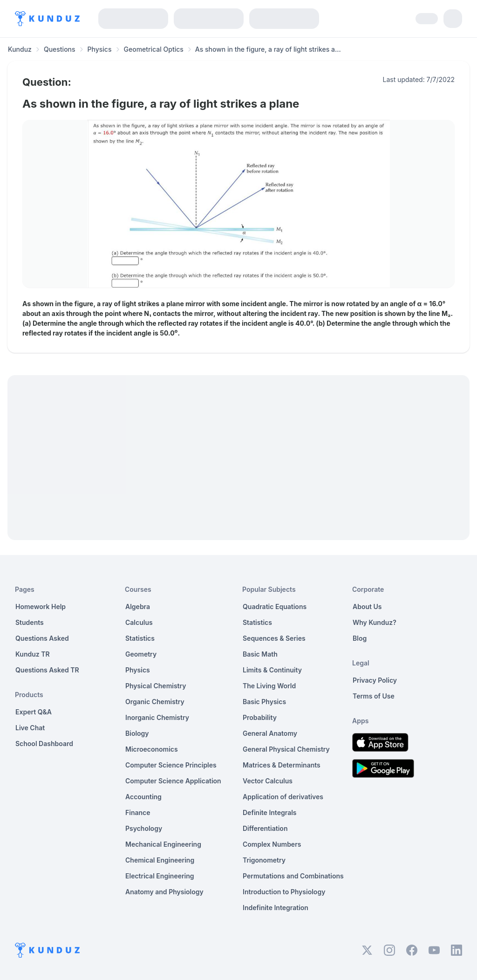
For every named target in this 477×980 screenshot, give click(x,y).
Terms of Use (374, 696)
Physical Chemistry (156, 686)
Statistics (140, 638)
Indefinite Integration (276, 908)
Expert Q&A (34, 712)
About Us (367, 607)
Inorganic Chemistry (157, 717)
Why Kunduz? (375, 622)
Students (30, 622)
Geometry (141, 654)
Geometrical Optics (154, 49)
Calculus (139, 622)
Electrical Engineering (160, 876)
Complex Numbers (272, 844)
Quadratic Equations (275, 607)
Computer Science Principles (171, 765)
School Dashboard (44, 744)
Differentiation (265, 828)
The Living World (269, 686)
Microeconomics (152, 749)
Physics (100, 49)
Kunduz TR (33, 654)
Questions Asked (42, 638)
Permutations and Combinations (293, 876)
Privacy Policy (375, 680)
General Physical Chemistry (286, 749)
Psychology (144, 828)
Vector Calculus (268, 781)
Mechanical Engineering (163, 844)
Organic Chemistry (155, 702)
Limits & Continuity (272, 670)
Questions (60, 49)
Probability (260, 717)
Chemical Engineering (160, 860)
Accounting (143, 797)
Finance (138, 812)
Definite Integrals (270, 812)
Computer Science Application (173, 781)
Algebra (138, 607)
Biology (137, 733)
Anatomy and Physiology (164, 892)
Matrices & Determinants (282, 765)
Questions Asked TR (47, 670)
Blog (360, 638)
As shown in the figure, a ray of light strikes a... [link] (268, 49)
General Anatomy (270, 733)
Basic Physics (264, 702)
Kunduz (20, 49)
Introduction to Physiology (284, 892)
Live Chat (30, 728)
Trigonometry (264, 860)
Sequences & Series (274, 638)
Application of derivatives (283, 797)
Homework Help (41, 607)
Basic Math (260, 654)
